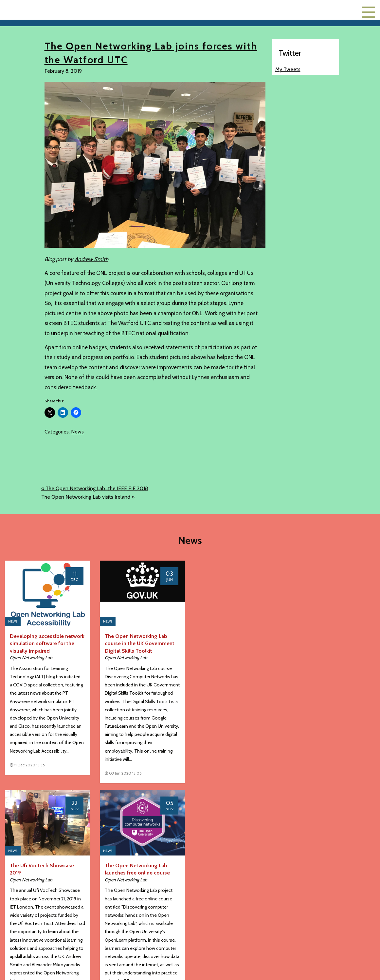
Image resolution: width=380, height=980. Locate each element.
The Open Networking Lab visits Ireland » (88, 497)
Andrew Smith (91, 259)
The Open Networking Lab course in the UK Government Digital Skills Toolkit (140, 644)
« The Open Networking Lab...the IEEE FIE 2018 (95, 488)
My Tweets (288, 69)
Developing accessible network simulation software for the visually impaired (47, 644)
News (77, 432)
